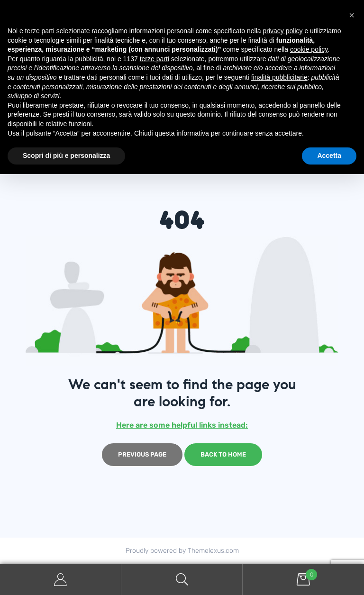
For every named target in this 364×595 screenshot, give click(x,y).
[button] (352, 15)
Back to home (223, 454)
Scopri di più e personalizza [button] (66, 156)
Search (182, 580)
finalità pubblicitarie (279, 77)
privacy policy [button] (283, 31)
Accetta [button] (329, 156)
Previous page (142, 454)
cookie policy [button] (309, 49)
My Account (61, 580)
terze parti (155, 59)
